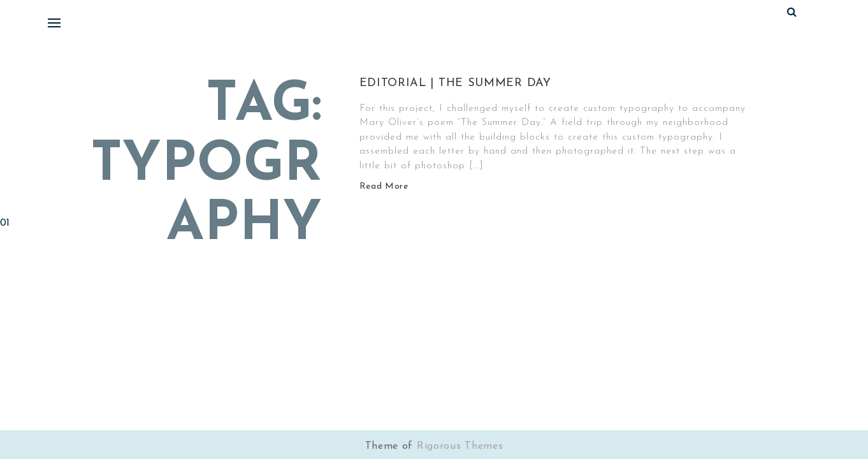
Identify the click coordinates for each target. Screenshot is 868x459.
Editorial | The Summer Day (455, 83)
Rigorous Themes (460, 446)
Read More (384, 186)
